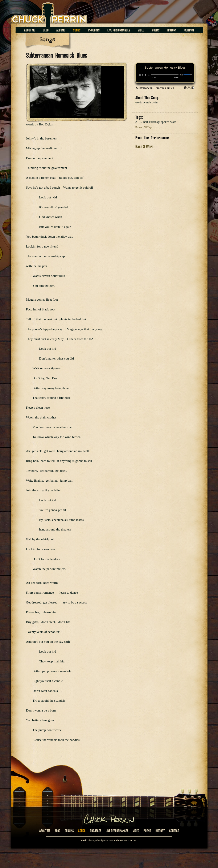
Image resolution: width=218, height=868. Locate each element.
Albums (61, 30)
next (149, 75)
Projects (94, 30)
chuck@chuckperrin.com (101, 841)
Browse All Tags (144, 127)
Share (193, 88)
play (143, 75)
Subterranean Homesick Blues (155, 88)
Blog (46, 30)
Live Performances (119, 30)
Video (141, 30)
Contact (189, 30)
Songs (77, 30)
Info (185, 88)
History (172, 30)
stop (146, 75)
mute (181, 75)
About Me (30, 30)
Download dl (189, 88)
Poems (156, 30)
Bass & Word (144, 146)
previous (140, 75)
